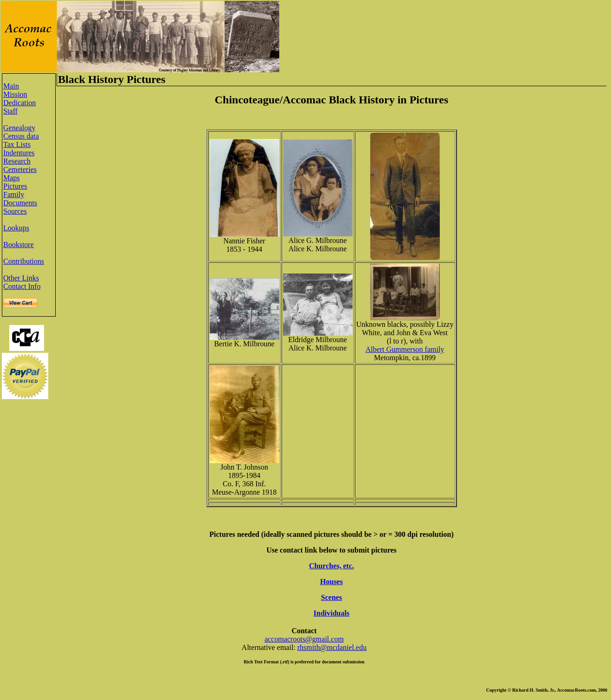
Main (11, 86)
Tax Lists (17, 144)
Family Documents (20, 199)
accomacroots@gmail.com (304, 639)
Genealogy (19, 128)
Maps (12, 178)
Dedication (19, 103)
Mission (15, 94)
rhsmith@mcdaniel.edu (332, 647)
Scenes (331, 597)
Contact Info (22, 286)
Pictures (15, 186)
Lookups (16, 228)
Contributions (24, 261)
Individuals (331, 613)
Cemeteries (20, 169)
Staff (10, 111)
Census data (21, 136)
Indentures (19, 153)
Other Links (21, 278)
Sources (15, 211)
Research (17, 161)
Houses (331, 582)
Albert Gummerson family (405, 349)
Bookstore (19, 245)
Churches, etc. (331, 566)
